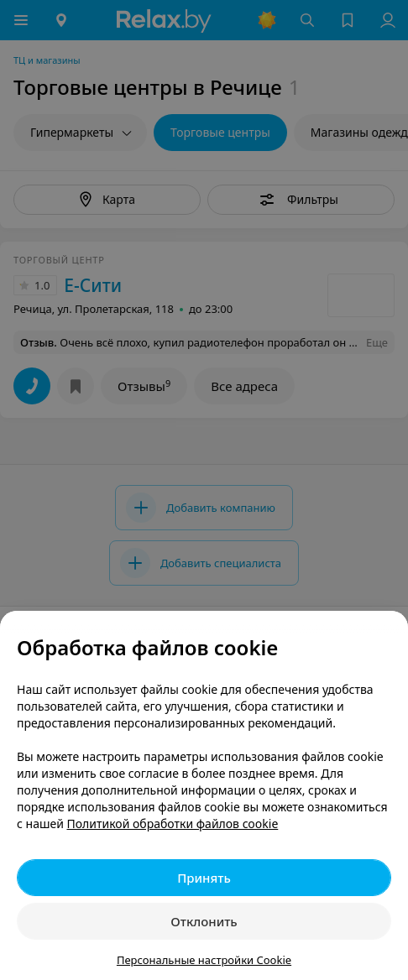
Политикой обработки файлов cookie (173, 824)
